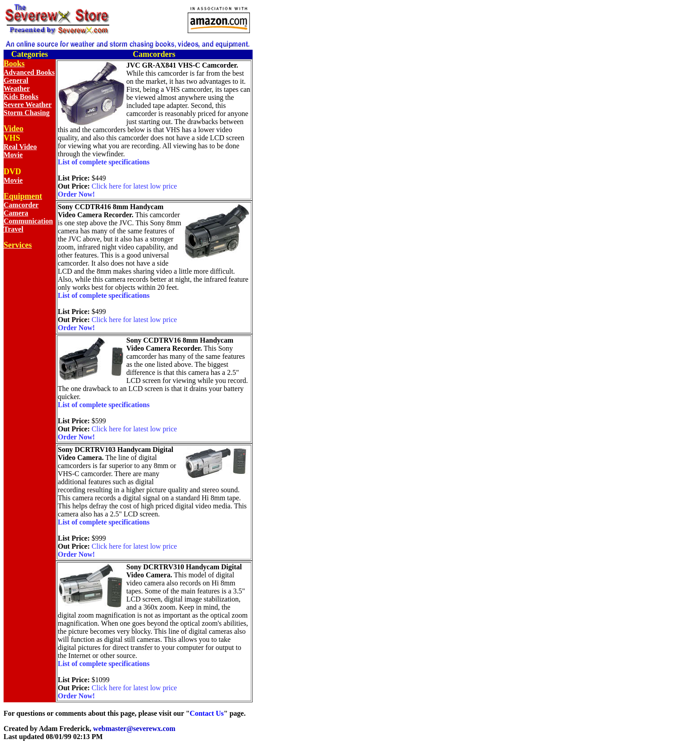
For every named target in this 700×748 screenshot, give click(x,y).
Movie (13, 155)
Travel (13, 229)
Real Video (20, 147)
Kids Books (21, 97)
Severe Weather (28, 105)
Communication (28, 221)
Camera (16, 213)
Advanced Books (29, 72)
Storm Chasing (27, 113)
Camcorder (21, 205)
